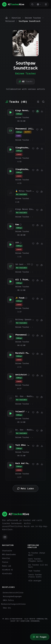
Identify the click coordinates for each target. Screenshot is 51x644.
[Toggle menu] (46, 4)
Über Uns (7, 608)
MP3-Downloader (9, 554)
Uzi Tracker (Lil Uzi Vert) (38, 566)
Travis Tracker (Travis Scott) (35, 576)
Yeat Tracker (34, 571)
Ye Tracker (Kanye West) (36, 554)
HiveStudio (7, 574)
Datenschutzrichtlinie (13, 593)
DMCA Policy (8, 600)
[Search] (32, 4)
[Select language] (39, 4)
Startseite (7, 551)
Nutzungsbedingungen (12, 596)
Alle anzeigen (35, 581)
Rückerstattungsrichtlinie (13, 604)
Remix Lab (7, 566)
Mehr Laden (25, 488)
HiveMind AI (8, 570)
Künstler (6, 558)
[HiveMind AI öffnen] (40, 637)
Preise (5, 562)
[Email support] (5, 537)
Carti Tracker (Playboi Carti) (35, 560)
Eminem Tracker (26, 73)
